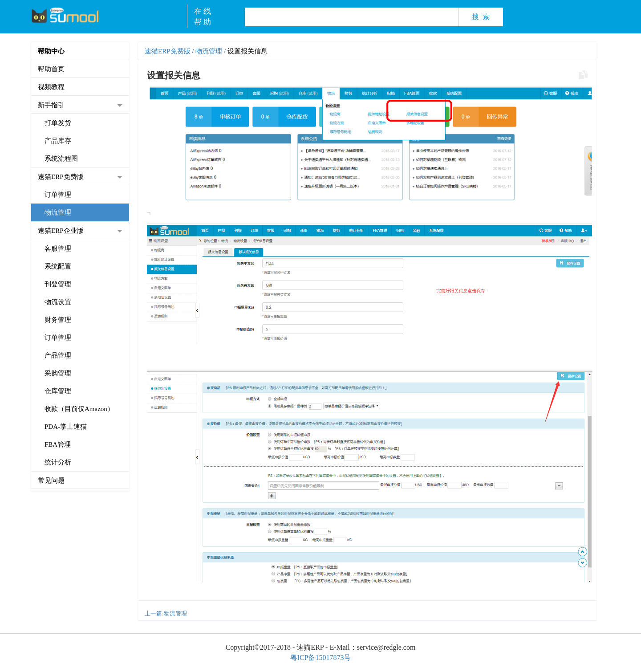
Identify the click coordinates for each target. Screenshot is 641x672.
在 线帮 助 (203, 17)
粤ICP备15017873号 (321, 658)
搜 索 (481, 17)
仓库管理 (58, 391)
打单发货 (58, 123)
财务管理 (58, 320)
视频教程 (51, 87)
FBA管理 (58, 444)
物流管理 (58, 212)
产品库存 (58, 141)
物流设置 (58, 302)
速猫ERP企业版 (61, 231)
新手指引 (51, 105)
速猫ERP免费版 (61, 177)
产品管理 (58, 355)
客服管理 (58, 248)
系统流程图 (61, 159)
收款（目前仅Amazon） (79, 409)
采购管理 (58, 373)
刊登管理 (58, 284)
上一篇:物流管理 (166, 613)
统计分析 (58, 462)
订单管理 (58, 195)
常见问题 (51, 481)
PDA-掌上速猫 (66, 427)
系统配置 (58, 266)
